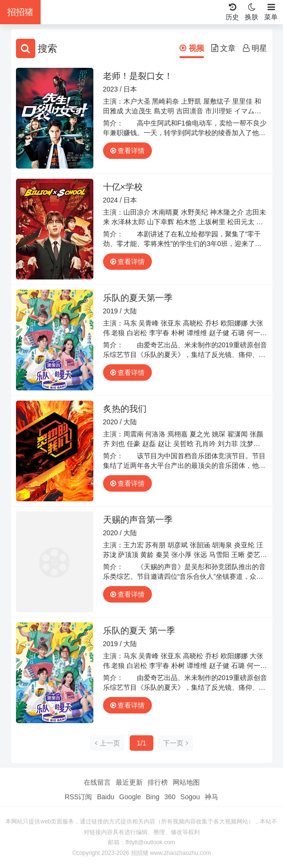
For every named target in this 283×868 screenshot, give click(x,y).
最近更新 (129, 782)
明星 (255, 48)
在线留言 (97, 782)
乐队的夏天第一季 (138, 298)
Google (130, 797)
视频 (192, 48)
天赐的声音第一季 (138, 520)
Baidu (105, 797)
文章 (223, 48)
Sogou (190, 797)
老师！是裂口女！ (138, 76)
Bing (152, 797)
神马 (211, 797)
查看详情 (128, 151)
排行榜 (158, 782)
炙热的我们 (125, 409)
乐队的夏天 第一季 (139, 631)
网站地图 (186, 782)
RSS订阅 (79, 797)
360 (170, 797)
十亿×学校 (123, 187)
